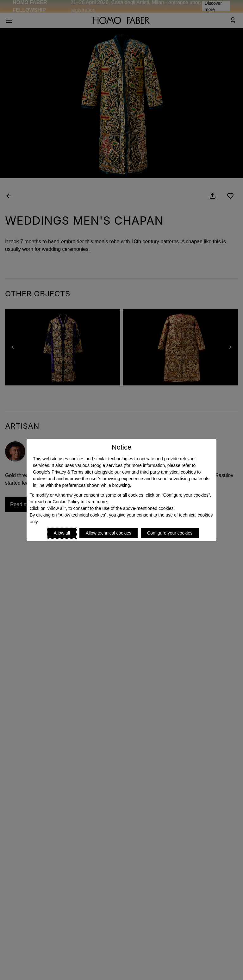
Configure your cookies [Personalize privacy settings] (170, 533)
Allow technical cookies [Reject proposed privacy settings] (109, 533)
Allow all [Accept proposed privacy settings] (62, 533)
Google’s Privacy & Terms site (62, 472)
